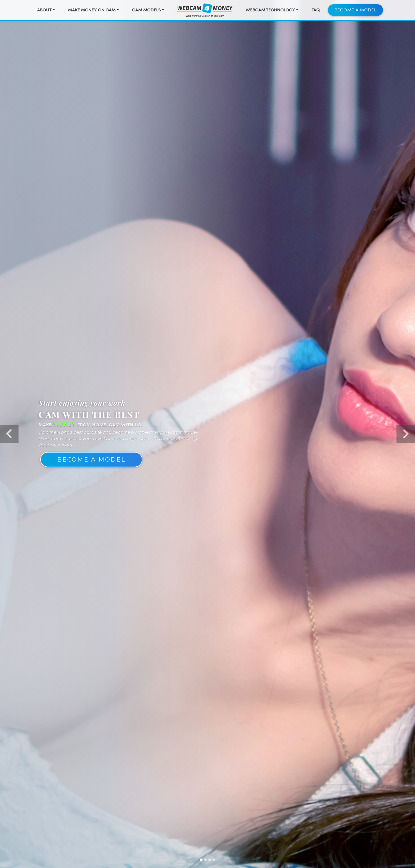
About (44, 11)
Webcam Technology (270, 11)
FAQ (316, 11)
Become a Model (355, 11)
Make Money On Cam (92, 11)
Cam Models (146, 11)
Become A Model (91, 460)
